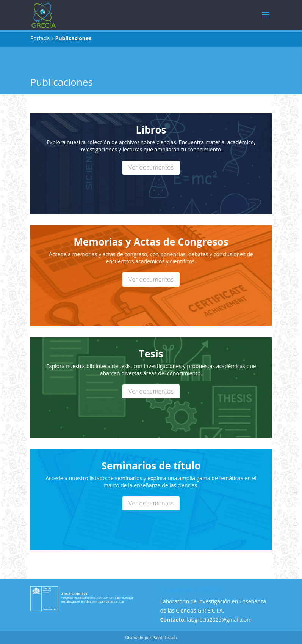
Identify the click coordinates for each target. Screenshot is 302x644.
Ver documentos (151, 167)
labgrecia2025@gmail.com (219, 620)
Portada (40, 38)
